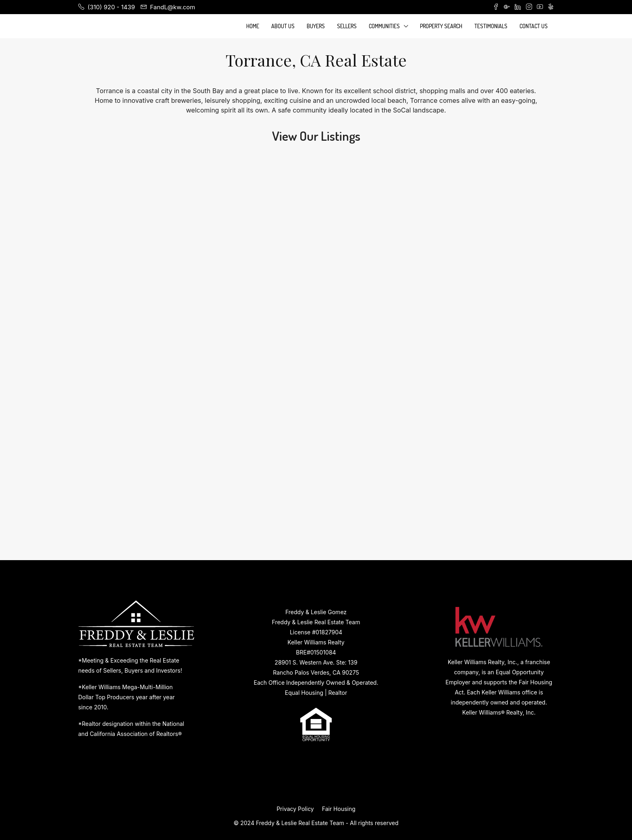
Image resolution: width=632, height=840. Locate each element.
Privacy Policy (295, 809)
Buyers (316, 26)
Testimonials (491, 26)
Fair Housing (339, 809)
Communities (384, 26)
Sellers (347, 26)
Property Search (441, 26)
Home (253, 26)
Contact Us (534, 26)
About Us (283, 26)
